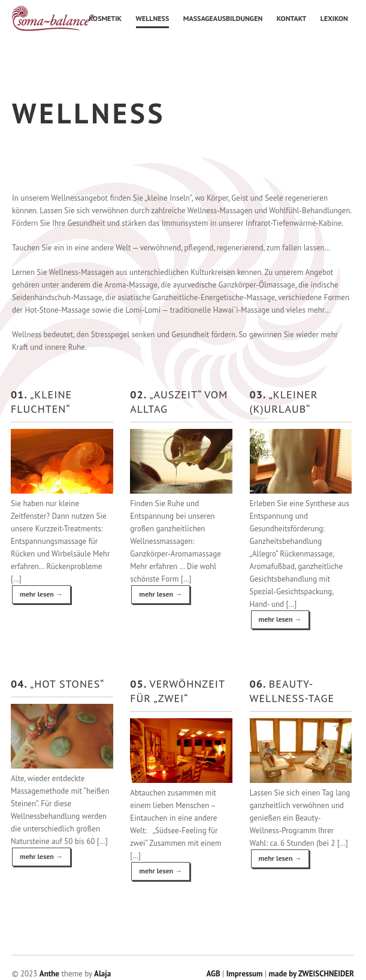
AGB (214, 974)
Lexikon (334, 18)
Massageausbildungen (223, 18)
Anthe (49, 974)
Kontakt (292, 18)
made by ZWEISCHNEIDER (311, 974)
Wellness (153, 18)
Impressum (245, 974)
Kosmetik (105, 18)
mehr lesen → (41, 594)
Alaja (102, 974)
